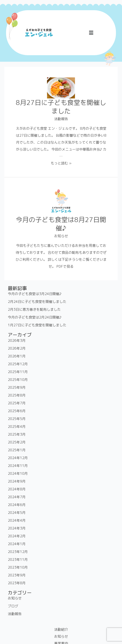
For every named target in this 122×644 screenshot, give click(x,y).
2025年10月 (18, 380)
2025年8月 (17, 395)
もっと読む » (61, 163)
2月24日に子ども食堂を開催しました (37, 302)
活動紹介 (61, 629)
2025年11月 (18, 372)
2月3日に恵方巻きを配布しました (34, 309)
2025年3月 (17, 434)
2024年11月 (18, 466)
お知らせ (61, 236)
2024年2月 (17, 536)
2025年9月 (17, 387)
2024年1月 (17, 544)
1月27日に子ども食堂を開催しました (37, 325)
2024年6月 (17, 505)
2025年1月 (17, 450)
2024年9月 (17, 481)
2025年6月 (17, 411)
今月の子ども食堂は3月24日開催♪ (35, 294)
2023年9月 (17, 575)
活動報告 (61, 119)
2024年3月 (17, 528)
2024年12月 (18, 458)
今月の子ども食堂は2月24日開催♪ (35, 317)
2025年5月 (17, 419)
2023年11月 (18, 559)
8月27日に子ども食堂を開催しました (61, 107)
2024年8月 (17, 489)
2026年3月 (17, 340)
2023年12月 (18, 552)
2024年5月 (17, 513)
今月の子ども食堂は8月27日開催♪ (61, 224)
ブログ (13, 606)
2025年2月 (17, 442)
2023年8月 (17, 583)
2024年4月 (17, 520)
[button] (91, 33)
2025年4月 (17, 427)
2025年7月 (17, 403)
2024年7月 (17, 497)
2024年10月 (18, 473)
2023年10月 (18, 567)
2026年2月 (17, 348)
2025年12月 (18, 364)
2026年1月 (17, 356)
